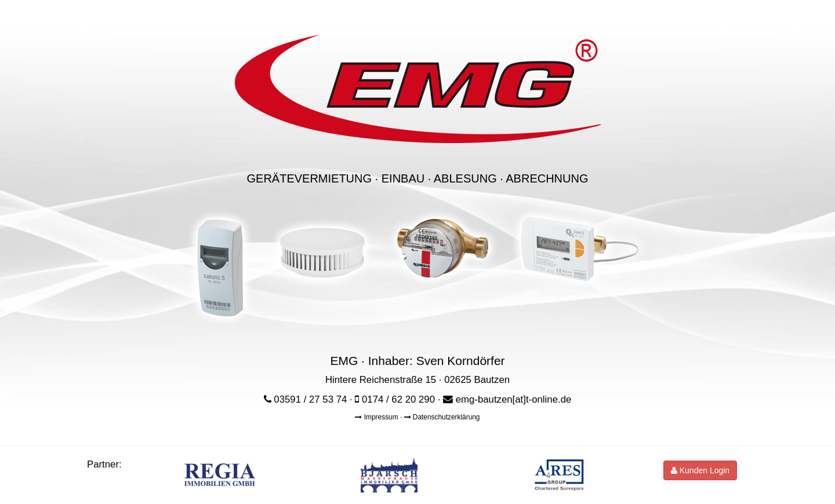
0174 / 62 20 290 (398, 399)
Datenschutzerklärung (442, 417)
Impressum (377, 417)
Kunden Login (700, 470)
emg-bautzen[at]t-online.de (514, 399)
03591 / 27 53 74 (310, 399)
